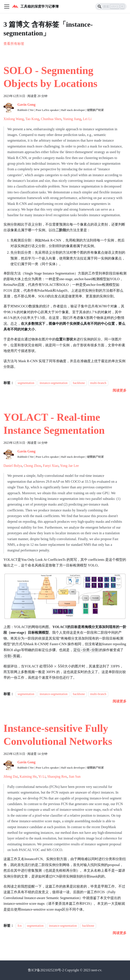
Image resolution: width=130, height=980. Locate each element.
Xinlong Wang (14, 119)
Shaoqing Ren (57, 776)
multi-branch (98, 383)
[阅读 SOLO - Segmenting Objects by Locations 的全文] (120, 390)
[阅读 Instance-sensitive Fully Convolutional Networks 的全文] (120, 933)
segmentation (26, 383)
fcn (20, 926)
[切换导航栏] (7, 7)
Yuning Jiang (72, 119)
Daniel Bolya (13, 466)
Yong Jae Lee (69, 466)
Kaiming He (28, 776)
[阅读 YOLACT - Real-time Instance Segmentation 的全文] (120, 701)
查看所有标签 (14, 44)
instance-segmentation (54, 383)
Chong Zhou (32, 466)
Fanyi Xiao (51, 466)
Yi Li (42, 776)
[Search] (111, 7)
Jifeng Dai (11, 776)
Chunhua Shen (51, 119)
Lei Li (87, 119)
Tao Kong (32, 119)
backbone (79, 383)
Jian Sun (75, 776)
